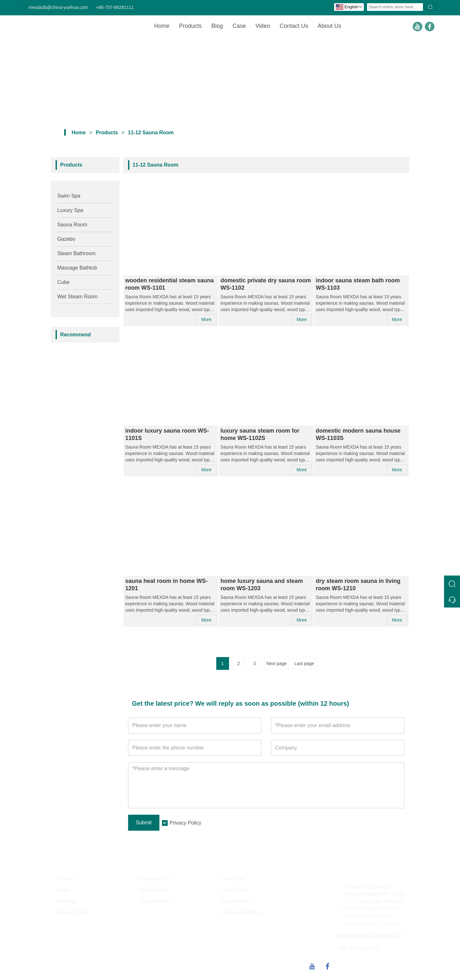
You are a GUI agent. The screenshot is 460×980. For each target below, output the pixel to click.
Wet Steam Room (77, 297)
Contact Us (294, 26)
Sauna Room (72, 225)
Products (191, 26)
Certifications (154, 890)
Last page (304, 663)
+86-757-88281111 (115, 7)
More (206, 319)
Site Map (67, 901)
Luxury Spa (70, 210)
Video (263, 26)
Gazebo (66, 239)
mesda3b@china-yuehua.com (58, 7)
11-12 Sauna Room (151, 133)
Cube (63, 282)
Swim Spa (69, 196)
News (63, 890)
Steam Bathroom (76, 253)
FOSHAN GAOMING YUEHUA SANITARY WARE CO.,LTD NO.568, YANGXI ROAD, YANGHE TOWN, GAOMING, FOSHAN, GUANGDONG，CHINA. (375, 905)
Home (162, 26)
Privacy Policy (186, 823)
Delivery (66, 879)
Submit (144, 823)
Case (239, 26)
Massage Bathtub (77, 268)
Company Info (155, 879)
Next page (277, 663)
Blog (217, 26)
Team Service (154, 901)
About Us (329, 26)
